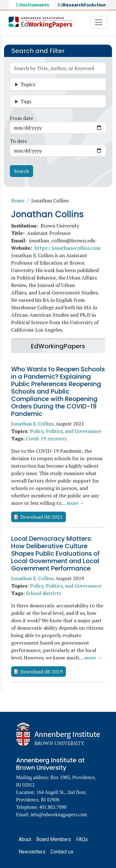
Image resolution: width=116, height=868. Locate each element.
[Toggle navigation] (99, 22)
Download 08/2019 (42, 672)
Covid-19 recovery (46, 438)
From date (21, 118)
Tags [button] (26, 101)
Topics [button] (28, 84)
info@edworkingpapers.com (59, 815)
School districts (43, 593)
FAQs (82, 839)
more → (75, 503)
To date (18, 141)
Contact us (62, 852)
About (25, 839)
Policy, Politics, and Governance (66, 431)
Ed (32, 5)
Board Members (54, 839)
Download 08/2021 (42, 517)
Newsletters (32, 852)
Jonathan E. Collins (32, 424)
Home (18, 200)
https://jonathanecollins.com (68, 248)
